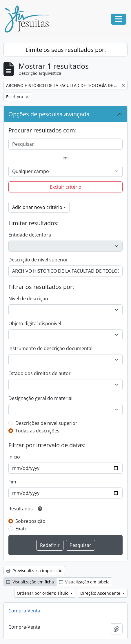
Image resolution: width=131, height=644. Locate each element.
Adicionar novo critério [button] (37, 207)
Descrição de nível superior (38, 260)
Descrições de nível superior (46, 423)
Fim (12, 482)
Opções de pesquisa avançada (49, 114)
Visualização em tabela (84, 582)
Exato (21, 529)
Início (14, 457)
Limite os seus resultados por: (66, 50)
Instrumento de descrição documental (50, 348)
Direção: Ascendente (101, 593)
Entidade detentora (30, 235)
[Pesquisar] (65, 144)
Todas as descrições (37, 431)
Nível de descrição (28, 299)
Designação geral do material (40, 398)
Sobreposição (30, 521)
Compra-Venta (24, 611)
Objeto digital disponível (35, 323)
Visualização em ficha (30, 582)
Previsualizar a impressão (34, 571)
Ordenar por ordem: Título (43, 593)
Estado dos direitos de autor (40, 373)
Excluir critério (66, 187)
